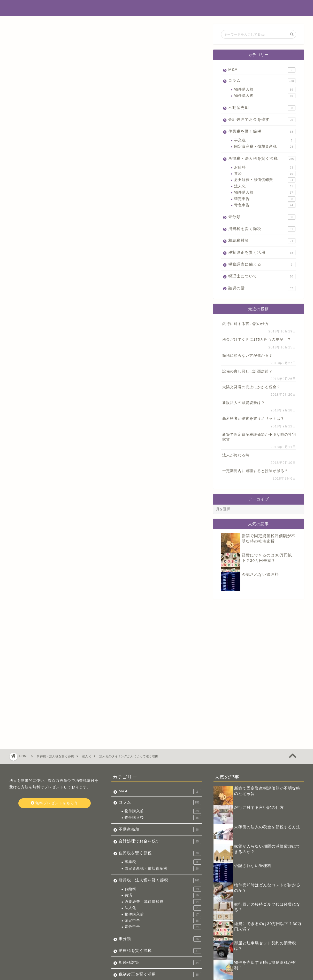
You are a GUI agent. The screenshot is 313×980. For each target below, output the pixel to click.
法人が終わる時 (236, 455)
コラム (262, 81)
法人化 (265, 186)
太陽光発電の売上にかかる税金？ (251, 387)
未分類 (262, 217)
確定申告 (265, 199)
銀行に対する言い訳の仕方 (246, 324)
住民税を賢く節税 (262, 132)
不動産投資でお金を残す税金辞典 (156, 8)
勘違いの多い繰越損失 (255, 919)
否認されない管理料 (260, 574)
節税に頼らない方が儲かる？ (247, 356)
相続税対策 (262, 241)
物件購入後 (265, 96)
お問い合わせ (43, 974)
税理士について (262, 276)
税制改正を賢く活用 (262, 253)
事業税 (265, 140)
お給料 (265, 168)
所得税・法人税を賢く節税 (37, 34)
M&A (262, 70)
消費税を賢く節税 (262, 229)
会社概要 (20, 974)
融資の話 (262, 288)
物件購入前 (265, 90)
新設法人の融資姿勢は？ (244, 403)
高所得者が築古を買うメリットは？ (253, 419)
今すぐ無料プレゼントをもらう (107, 563)
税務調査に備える (262, 265)
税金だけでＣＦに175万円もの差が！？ (257, 340)
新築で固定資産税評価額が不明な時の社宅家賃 (259, 437)
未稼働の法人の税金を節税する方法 (267, 764)
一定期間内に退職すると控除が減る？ (255, 471)
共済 (265, 174)
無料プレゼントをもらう (54, 740)
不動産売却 (262, 108)
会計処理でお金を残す (262, 120)
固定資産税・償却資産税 (265, 147)
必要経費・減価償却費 (265, 180)
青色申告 (265, 205)
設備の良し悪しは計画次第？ (247, 371)
